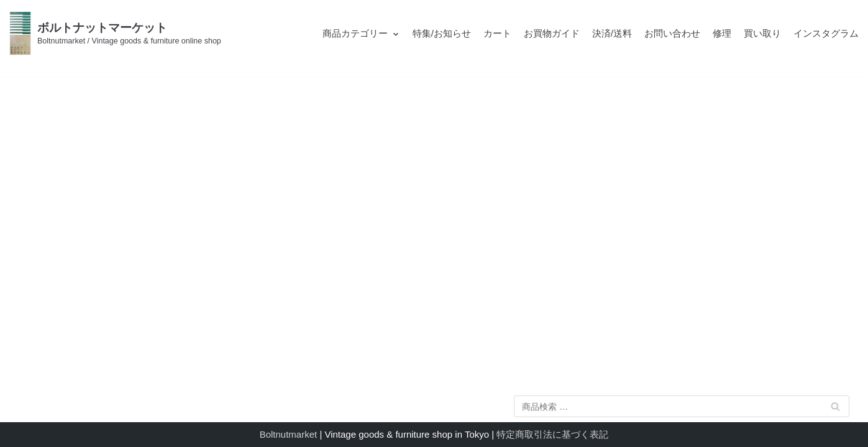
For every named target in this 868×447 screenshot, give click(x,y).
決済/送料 (612, 33)
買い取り (762, 33)
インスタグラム (826, 33)
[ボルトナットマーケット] (115, 33)
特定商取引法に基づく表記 (552, 434)
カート (497, 33)
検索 (835, 409)
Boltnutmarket (289, 434)
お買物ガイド (552, 33)
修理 (722, 33)
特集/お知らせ (442, 33)
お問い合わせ (672, 33)
